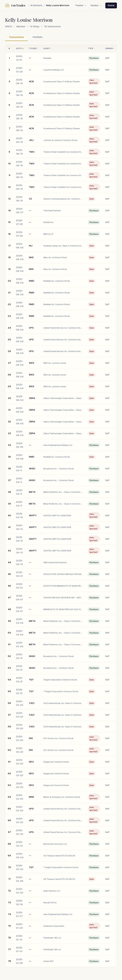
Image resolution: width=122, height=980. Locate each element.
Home (111, 5)
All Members (36, 5)
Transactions (16, 37)
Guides (96, 5)
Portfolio (38, 37)
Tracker (81, 5)
